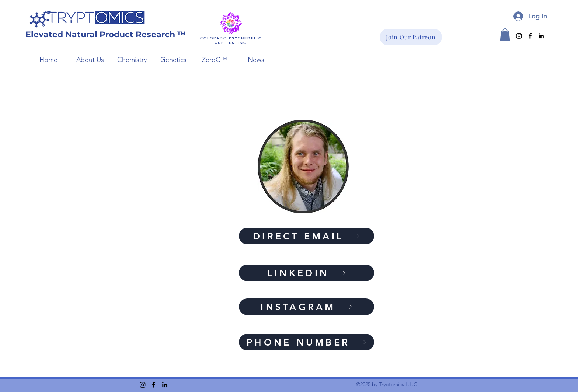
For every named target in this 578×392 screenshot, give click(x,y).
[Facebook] (530, 36)
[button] (90, 57)
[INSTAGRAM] (307, 307)
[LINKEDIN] (307, 273)
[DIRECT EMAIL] (307, 236)
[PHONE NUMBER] (307, 342)
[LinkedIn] (541, 36)
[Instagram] (519, 36)
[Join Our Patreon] (411, 37)
